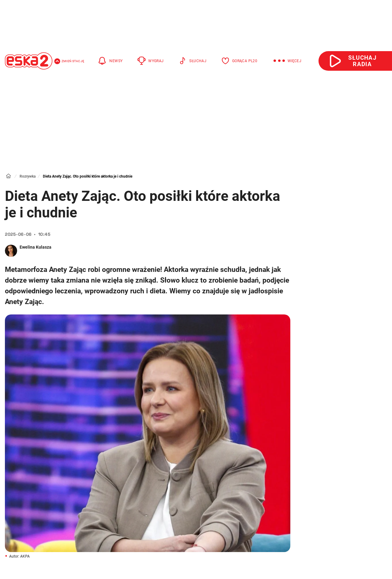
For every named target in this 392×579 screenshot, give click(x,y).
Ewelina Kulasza (36, 247)
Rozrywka (28, 176)
